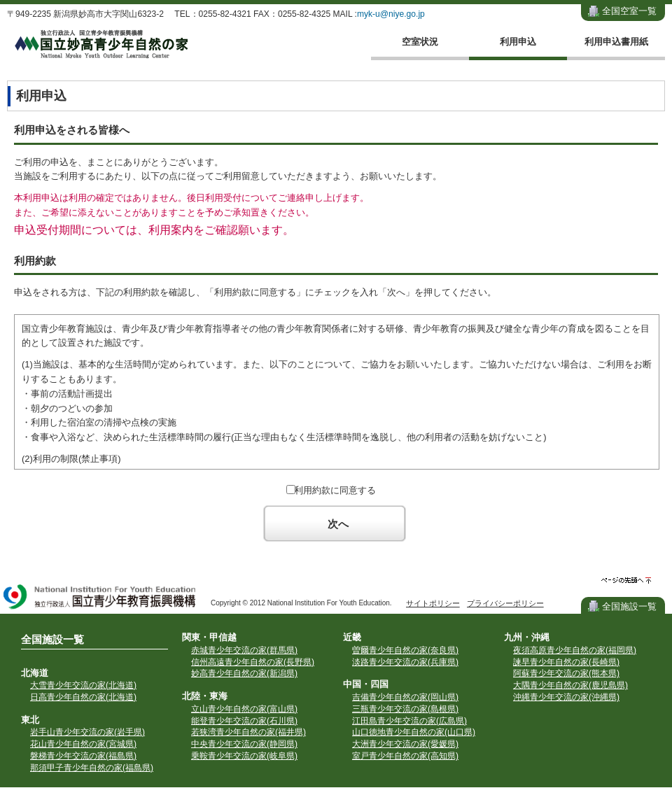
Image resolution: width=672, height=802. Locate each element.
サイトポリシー (433, 603)
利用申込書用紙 (616, 42)
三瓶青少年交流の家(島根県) (405, 709)
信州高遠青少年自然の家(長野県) (253, 662)
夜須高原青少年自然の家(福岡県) (575, 650)
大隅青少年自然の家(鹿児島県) (570, 685)
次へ (338, 524)
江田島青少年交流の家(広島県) (409, 721)
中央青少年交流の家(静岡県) (244, 744)
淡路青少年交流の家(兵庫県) (405, 662)
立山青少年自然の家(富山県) (244, 709)
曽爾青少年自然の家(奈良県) (405, 650)
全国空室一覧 (629, 11)
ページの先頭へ (626, 581)
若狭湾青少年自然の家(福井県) (248, 732)
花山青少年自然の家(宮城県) (83, 744)
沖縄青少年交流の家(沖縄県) (566, 697)
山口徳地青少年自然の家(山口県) (414, 732)
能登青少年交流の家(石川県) (244, 721)
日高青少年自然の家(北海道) (83, 697)
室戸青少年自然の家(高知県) (405, 756)
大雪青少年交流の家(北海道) (83, 685)
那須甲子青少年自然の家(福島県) (92, 768)
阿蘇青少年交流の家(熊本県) (566, 673)
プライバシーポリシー (505, 603)
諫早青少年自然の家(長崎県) (566, 662)
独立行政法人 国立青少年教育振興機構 (100, 598)
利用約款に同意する (335, 490)
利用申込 (518, 42)
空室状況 (420, 42)
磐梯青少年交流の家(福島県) (83, 756)
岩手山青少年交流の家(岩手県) (87, 732)
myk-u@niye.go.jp (391, 14)
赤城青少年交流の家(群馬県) (244, 650)
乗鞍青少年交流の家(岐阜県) (244, 756)
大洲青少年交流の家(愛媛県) (405, 744)
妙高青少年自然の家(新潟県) (244, 673)
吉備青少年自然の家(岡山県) (405, 697)
